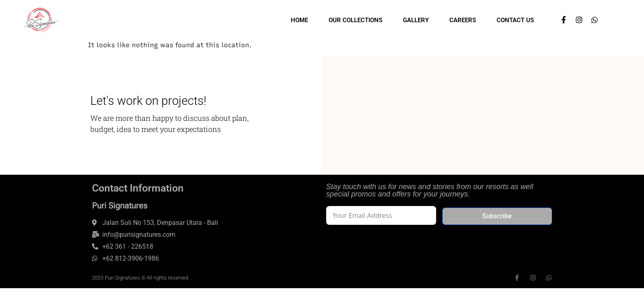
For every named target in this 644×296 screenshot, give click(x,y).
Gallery (416, 20)
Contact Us (515, 20)
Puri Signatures (120, 206)
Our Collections (355, 20)
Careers (463, 20)
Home (299, 20)
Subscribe (497, 216)
